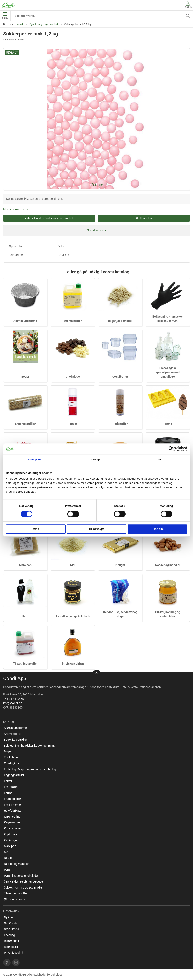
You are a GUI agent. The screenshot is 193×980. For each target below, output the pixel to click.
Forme (168, 424)
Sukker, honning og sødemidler (23, 887)
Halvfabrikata (13, 811)
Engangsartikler (25, 424)
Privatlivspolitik (14, 953)
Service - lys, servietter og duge (23, 881)
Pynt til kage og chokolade (44, 24)
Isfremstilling (12, 817)
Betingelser (11, 947)
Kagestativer (12, 822)
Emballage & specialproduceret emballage (168, 372)
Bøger (25, 377)
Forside (20, 24)
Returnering (12, 941)
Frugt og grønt (13, 799)
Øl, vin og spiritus (73, 663)
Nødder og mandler (168, 565)
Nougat (120, 565)
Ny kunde (10, 917)
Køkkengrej (11, 840)
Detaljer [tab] (96, 460)
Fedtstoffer (120, 424)
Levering (9, 935)
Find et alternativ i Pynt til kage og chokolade (49, 218)
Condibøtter (120, 377)
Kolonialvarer (12, 828)
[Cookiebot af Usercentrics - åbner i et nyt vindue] (169, 449)
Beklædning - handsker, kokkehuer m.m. (29, 746)
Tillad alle (157, 529)
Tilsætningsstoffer (25, 663)
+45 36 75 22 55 (13, 699)
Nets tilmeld (12, 929)
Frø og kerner (12, 805)
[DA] (8, 5)
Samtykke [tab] (34, 460)
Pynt (25, 616)
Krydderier (11, 834)
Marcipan (25, 565)
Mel (73, 565)
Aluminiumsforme (25, 321)
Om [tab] (159, 460)
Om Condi (10, 923)
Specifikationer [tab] (97, 230)
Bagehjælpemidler (120, 321)
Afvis (36, 529)
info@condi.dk (12, 703)
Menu (5, 16)
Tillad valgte (97, 529)
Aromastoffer (73, 321)
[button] (96, 119)
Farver (73, 424)
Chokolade (73, 377)
